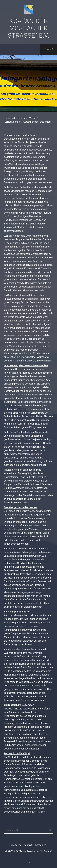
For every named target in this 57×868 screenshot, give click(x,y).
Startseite (16, 845)
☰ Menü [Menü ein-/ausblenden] (49, 49)
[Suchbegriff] (28, 830)
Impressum (40, 845)
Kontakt (28, 845)
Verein (33, 118)
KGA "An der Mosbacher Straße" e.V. (29, 28)
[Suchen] (51, 830)
